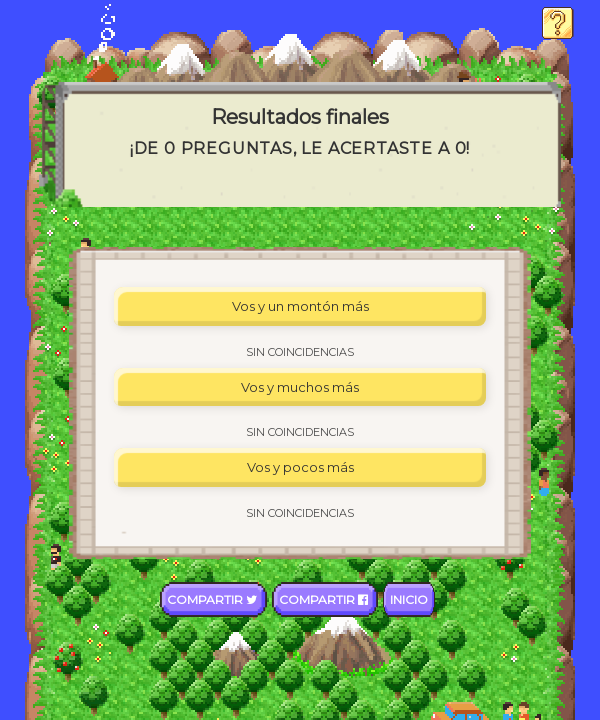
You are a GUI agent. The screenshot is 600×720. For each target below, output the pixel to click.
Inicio (409, 599)
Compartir (213, 599)
